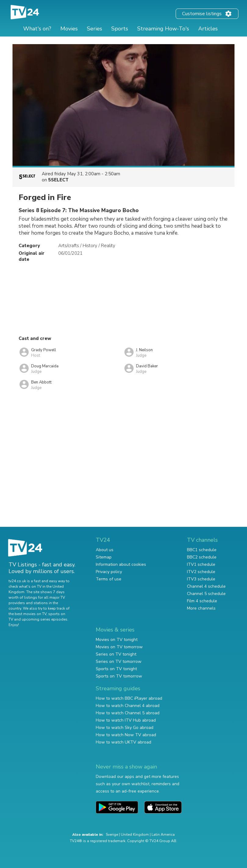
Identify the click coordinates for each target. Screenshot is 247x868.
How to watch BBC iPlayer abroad (129, 698)
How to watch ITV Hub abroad (126, 720)
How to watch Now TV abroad (126, 735)
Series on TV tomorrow (119, 661)
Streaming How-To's (163, 29)
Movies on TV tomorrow (119, 647)
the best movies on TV (27, 614)
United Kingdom (135, 835)
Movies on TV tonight (117, 640)
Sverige (112, 835)
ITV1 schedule (201, 564)
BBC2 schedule (202, 557)
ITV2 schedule (201, 572)
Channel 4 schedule (206, 586)
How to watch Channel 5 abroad (128, 713)
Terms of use (109, 579)
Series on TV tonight (116, 654)
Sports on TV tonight (116, 669)
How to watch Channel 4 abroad (128, 706)
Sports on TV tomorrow (119, 676)
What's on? (37, 29)
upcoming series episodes (45, 619)
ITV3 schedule (201, 579)
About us (105, 550)
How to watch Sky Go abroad (125, 728)
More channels (201, 608)
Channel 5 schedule (206, 594)
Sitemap (104, 557)
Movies (69, 29)
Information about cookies (121, 564)
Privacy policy (109, 572)
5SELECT (58, 180)
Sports (120, 29)
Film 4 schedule (202, 601)
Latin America (163, 835)
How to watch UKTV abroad (123, 742)
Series (95, 29)
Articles (208, 29)
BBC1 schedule (202, 550)
